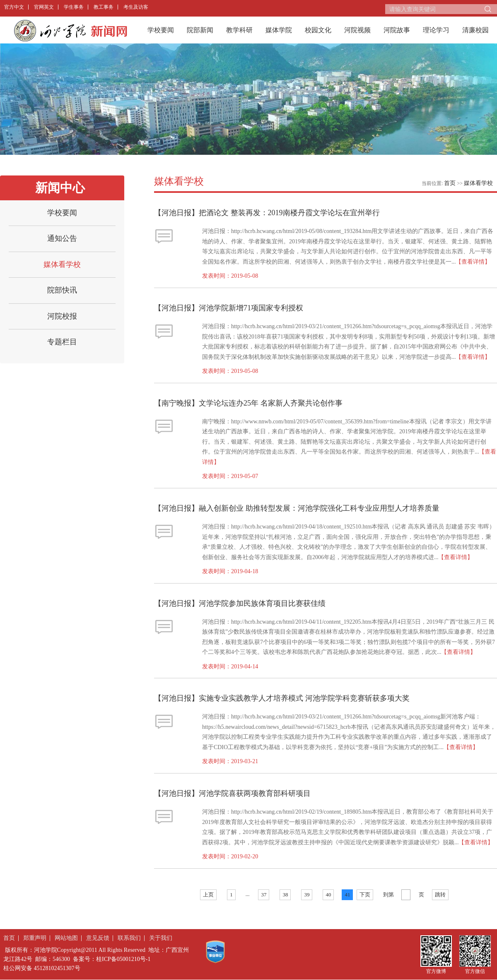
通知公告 (62, 238)
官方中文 (14, 7)
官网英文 (44, 7)
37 (264, 895)
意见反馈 (98, 938)
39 (307, 895)
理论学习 (436, 30)
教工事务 (104, 7)
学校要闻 (161, 30)
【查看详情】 (473, 262)
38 (285, 895)
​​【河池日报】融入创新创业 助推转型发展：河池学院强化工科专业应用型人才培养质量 (297, 508)
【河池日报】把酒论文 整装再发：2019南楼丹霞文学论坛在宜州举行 (267, 213)
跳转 (440, 895)
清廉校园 (475, 30)
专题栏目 (62, 342)
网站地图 (66, 938)
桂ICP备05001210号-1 (123, 959)
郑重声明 (35, 938)
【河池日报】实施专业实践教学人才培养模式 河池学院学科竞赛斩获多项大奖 (282, 698)
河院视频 (357, 30)
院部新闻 (200, 30)
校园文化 (318, 30)
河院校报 (62, 316)
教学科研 (239, 30)
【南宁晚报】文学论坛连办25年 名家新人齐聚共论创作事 (248, 403)
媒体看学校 (62, 264)
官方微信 (475, 971)
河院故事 (397, 30)
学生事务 (74, 7)
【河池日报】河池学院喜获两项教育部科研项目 (232, 793)
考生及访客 (136, 7)
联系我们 (129, 938)
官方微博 (436, 971)
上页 (208, 895)
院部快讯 (62, 290)
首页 (450, 183)
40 (328, 895)
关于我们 (161, 938)
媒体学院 (279, 30)
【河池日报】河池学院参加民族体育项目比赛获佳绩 (240, 603)
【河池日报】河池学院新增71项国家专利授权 (229, 308)
